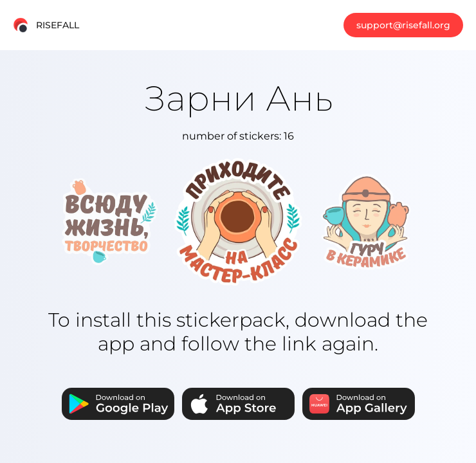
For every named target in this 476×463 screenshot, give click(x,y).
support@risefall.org (403, 25)
